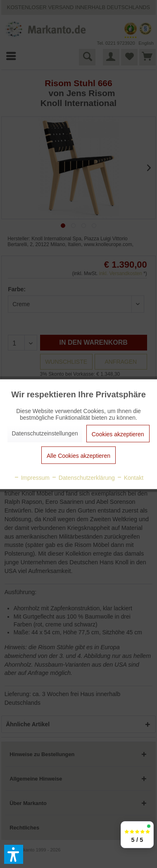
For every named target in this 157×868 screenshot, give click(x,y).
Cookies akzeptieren (118, 434)
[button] (14, 854)
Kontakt (130, 477)
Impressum (32, 477)
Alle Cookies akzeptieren (78, 455)
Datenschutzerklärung (83, 477)
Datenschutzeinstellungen (45, 433)
